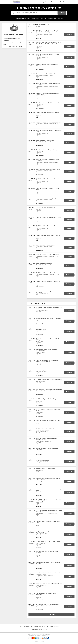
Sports (45, 2)
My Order (50, 626)
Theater (63, 2)
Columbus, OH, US (34, 27)
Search (62, 13)
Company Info (27, 626)
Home (20, 626)
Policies (35, 626)
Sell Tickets (42, 626)
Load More (51, 615)
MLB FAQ (57, 626)
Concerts (54, 2)
